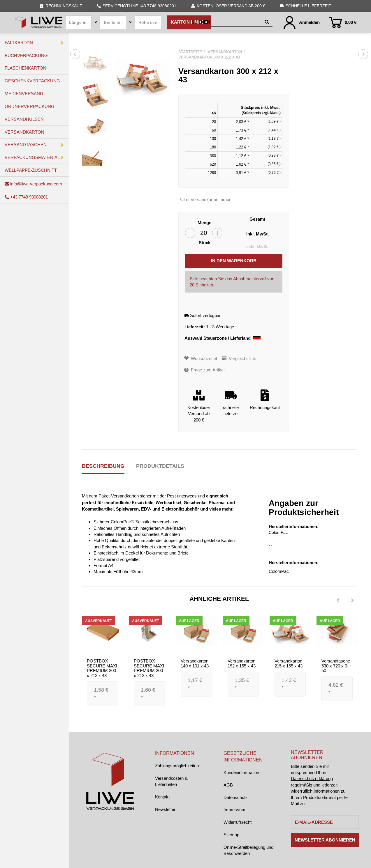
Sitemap (231, 835)
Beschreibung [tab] (103, 466)
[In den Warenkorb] (234, 261)
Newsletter (165, 809)
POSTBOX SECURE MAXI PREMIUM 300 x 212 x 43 (102, 668)
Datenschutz (236, 797)
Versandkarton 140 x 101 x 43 (195, 663)
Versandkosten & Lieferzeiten (171, 781)
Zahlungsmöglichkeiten (177, 766)
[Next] (352, 600)
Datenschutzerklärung (312, 778)
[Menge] (204, 233)
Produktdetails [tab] (160, 466)
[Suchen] (227, 22)
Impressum (234, 810)
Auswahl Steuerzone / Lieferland (223, 338)
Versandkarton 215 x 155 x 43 (289, 663)
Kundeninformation (241, 772)
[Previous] (338, 600)
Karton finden (189, 22)
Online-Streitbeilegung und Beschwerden (248, 850)
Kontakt (162, 797)
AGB (228, 785)
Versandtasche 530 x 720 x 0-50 (336, 666)
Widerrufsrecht (238, 822)
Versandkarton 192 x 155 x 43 (242, 663)
